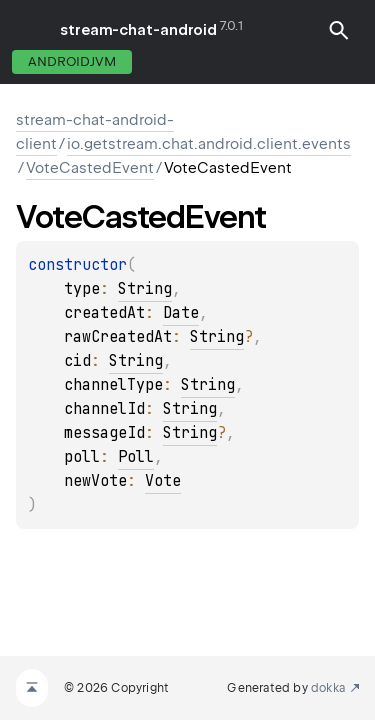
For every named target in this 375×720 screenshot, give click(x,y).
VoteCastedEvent (90, 168)
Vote (163, 481)
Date (181, 313)
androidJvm (72, 61)
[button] (339, 30)
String (145, 289)
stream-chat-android (138, 30)
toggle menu (30, 30)
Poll (136, 457)
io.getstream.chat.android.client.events (209, 144)
